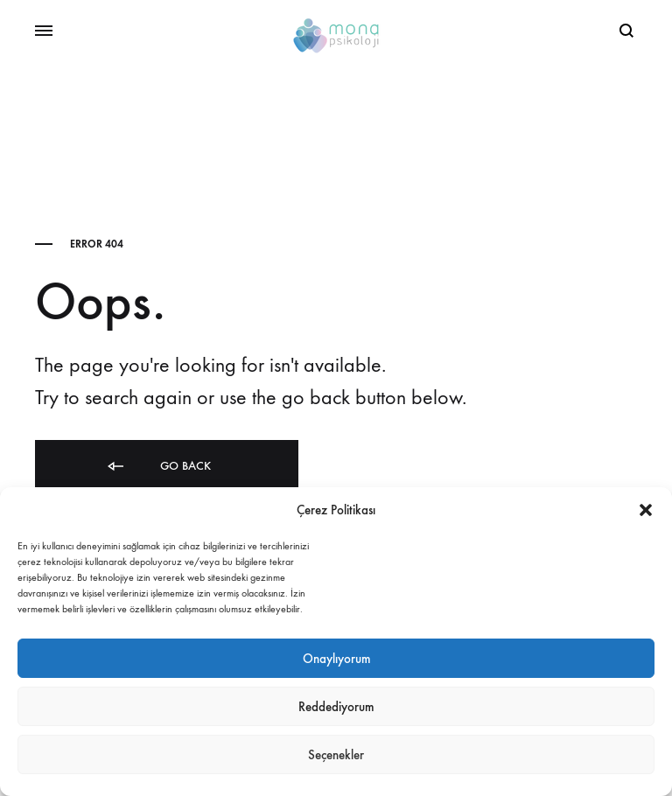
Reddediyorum (336, 707)
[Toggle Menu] (44, 31)
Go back (158, 467)
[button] (646, 510)
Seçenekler (336, 755)
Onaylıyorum (336, 659)
